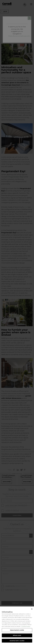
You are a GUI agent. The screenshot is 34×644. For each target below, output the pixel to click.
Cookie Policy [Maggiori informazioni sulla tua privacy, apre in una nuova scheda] (26, 628)
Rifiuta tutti (17, 637)
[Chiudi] (32, 611)
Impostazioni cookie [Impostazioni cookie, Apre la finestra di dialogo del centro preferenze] (17, 632)
